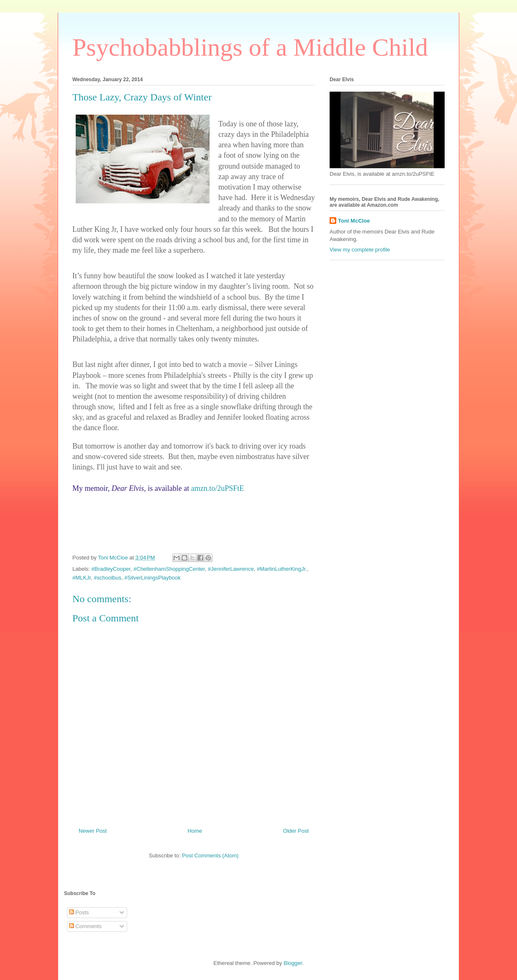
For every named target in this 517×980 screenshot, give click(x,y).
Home (195, 831)
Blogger (293, 963)
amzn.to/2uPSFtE (218, 488)
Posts (79, 912)
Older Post (296, 831)
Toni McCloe (354, 221)
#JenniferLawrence (231, 569)
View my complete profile (360, 250)
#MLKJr (82, 578)
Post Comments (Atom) (210, 856)
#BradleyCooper (111, 569)
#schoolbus (107, 578)
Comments (85, 926)
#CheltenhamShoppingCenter (169, 569)
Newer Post (93, 831)
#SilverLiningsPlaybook (152, 578)
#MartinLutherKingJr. (282, 569)
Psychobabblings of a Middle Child (250, 47)
